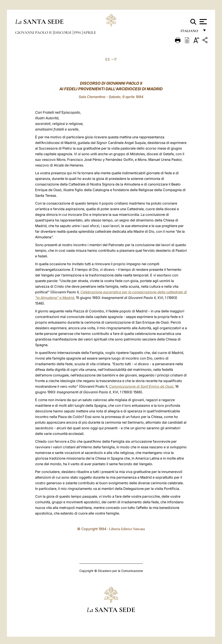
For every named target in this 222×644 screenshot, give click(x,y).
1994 (78, 32)
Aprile (89, 32)
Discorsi (63, 32)
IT (115, 59)
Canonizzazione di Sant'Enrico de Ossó (141, 386)
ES (108, 59)
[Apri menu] (203, 22)
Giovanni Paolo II (34, 32)
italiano (190, 32)
